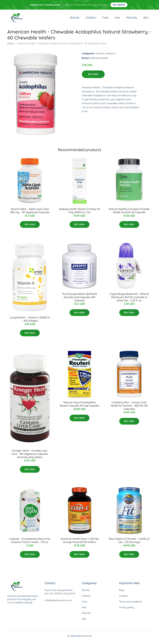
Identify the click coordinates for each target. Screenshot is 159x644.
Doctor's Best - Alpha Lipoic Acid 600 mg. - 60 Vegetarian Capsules (30, 213)
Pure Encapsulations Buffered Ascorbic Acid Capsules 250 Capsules (79, 300)
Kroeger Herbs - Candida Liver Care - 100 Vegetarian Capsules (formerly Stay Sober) (30, 457)
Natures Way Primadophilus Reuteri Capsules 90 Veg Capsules (79, 407)
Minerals (132, 19)
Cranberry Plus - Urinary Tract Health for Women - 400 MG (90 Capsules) (129, 408)
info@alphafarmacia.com (58, 603)
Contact (123, 599)
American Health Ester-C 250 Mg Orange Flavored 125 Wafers (79, 543)
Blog (122, 593)
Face (105, 19)
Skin (146, 19)
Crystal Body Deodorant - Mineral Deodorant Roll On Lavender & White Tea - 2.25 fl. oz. (129, 300)
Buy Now (93, 77)
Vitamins (100, 56)
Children (91, 19)
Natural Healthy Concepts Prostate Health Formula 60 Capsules (129, 213)
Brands (75, 19)
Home (11, 46)
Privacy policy (127, 610)
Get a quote (119, 5)
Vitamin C (111, 56)
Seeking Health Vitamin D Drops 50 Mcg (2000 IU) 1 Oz (80, 213)
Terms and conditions (131, 604)
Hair (117, 19)
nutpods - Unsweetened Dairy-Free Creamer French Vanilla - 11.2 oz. (30, 543)
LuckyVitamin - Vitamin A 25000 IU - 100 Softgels (30, 322)
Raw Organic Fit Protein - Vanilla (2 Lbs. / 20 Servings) (129, 543)
